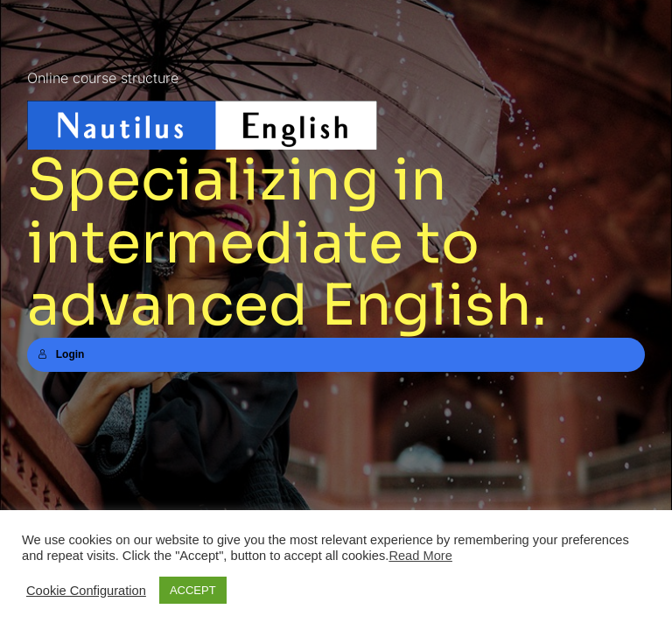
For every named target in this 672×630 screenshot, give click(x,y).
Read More (420, 556)
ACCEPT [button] (193, 590)
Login (61, 354)
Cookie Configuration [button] (86, 591)
